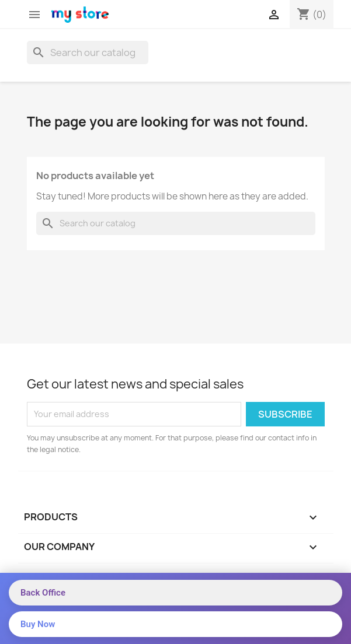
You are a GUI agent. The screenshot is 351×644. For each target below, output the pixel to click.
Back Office (43, 593)
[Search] (88, 52)
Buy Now (38, 624)
